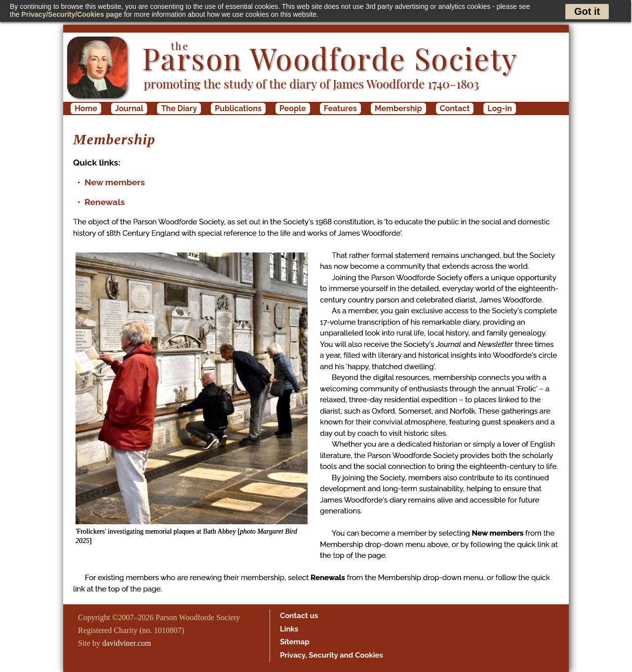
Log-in (500, 108)
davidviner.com (127, 643)
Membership (398, 108)
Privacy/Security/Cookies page (72, 14)
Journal (129, 108)
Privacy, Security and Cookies (332, 655)
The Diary (179, 108)
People (293, 108)
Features (340, 108)
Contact (455, 108)
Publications (238, 108)
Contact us (299, 616)
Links (289, 629)
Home (86, 108)
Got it (587, 11)
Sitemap (295, 642)
